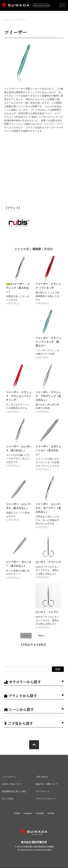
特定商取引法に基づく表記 (14, 791)
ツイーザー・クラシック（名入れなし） (18, 288)
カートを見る (8, 799)
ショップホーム (9, 777)
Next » (42, 636)
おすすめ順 (22, 249)
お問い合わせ (42, 777)
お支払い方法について (12, 784)
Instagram (28, 813)
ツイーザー (20, 20)
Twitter (17, 813)
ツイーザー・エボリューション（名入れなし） (48, 450)
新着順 (48, 249)
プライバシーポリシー (46, 799)
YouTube (51, 813)
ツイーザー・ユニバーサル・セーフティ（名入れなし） (48, 508)
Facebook (40, 813)
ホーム (8, 20)
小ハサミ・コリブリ (47, 612)
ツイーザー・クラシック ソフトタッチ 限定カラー (48, 342)
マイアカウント (43, 791)
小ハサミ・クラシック (48, 562)
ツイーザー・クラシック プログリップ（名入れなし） (48, 396)
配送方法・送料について (47, 784)
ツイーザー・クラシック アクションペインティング (19, 396)
